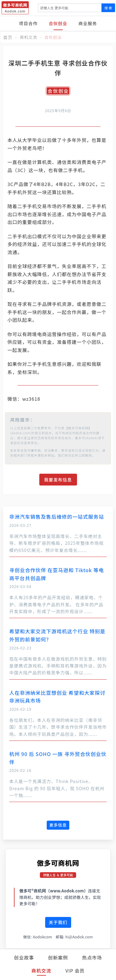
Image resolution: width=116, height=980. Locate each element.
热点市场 (92, 957)
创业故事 (24, 957)
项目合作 (28, 23)
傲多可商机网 (58, 863)
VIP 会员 (75, 971)
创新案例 (58, 957)
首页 (8, 37)
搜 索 (108, 8)
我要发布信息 (58, 480)
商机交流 (41, 971)
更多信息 (58, 825)
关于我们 (58, 922)
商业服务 (88, 23)
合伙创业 (58, 23)
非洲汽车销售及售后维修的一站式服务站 (57, 517)
